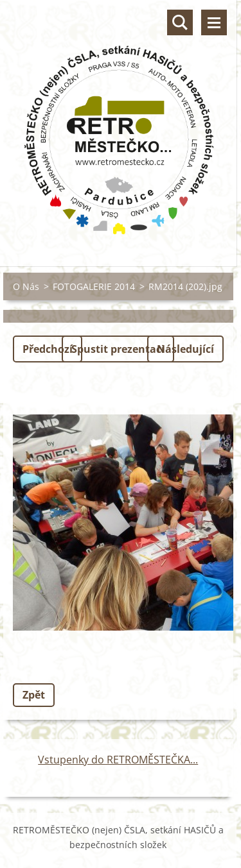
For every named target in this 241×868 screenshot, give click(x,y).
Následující (185, 349)
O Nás (26, 286)
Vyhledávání (180, 22)
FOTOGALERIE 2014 (94, 286)
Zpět (34, 695)
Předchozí (48, 349)
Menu (214, 22)
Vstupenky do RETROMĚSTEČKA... (118, 760)
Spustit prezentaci (118, 349)
